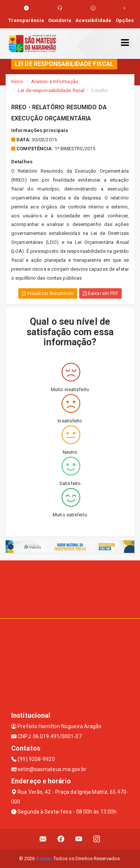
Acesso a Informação (55, 81)
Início (17, 81)
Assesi (43, 858)
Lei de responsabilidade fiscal (51, 90)
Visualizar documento (48, 293)
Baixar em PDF (101, 293)
